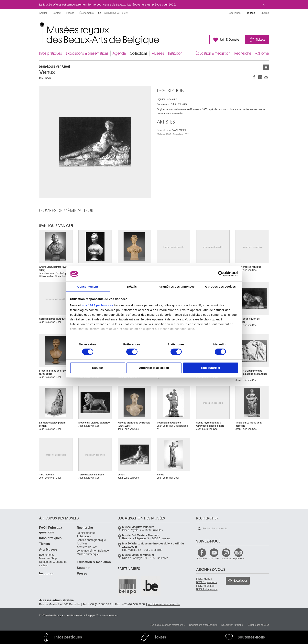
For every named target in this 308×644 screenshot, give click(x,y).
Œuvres (266, 67)
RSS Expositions (206, 582)
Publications (84, 536)
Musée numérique (88, 554)
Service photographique (91, 540)
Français (251, 13)
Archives (82, 543)
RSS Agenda (204, 579)
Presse (70, 13)
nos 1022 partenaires (97, 305)
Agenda (119, 53)
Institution (175, 53)
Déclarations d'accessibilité (203, 625)
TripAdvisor (239, 559)
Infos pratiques (50, 53)
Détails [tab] (132, 286)
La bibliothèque (86, 533)
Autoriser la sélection (154, 368)
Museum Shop (48, 558)
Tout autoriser (211, 368)
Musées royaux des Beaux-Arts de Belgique (39, 25)
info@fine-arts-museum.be (164, 604)
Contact (57, 13)
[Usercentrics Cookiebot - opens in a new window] (221, 274)
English (265, 13)
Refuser (98, 368)
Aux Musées (48, 549)
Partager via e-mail (266, 77)
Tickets (260, 40)
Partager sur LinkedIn (260, 77)
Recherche (243, 53)
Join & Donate (230, 40)
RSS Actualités (205, 586)
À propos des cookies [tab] (220, 286)
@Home (262, 53)
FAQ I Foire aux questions (51, 530)
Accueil (43, 13)
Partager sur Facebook (254, 77)
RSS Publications (207, 589)
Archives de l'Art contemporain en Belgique (93, 549)
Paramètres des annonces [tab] (176, 286)
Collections (139, 53)
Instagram (226, 559)
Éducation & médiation (213, 53)
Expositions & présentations (87, 53)
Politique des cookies (258, 625)
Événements (86, 13)
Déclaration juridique (232, 625)
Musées (158, 53)
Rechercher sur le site (100, 13)
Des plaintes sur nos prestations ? (167, 625)
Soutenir (83, 568)
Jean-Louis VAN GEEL (173, 132)
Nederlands (234, 13)
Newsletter (240, 581)
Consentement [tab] (88, 286)
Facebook (202, 559)
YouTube (214, 559)
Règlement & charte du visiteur (53, 564)
